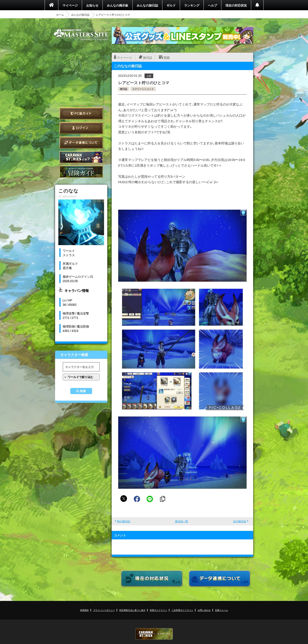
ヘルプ (212, 5)
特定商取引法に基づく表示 (132, 610)
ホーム (60, 15)
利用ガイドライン (158, 610)
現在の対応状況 (236, 5)
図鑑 (167, 57)
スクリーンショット (143, 89)
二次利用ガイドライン (182, 610)
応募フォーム (222, 610)
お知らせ (92, 5)
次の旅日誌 (240, 521)
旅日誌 (148, 57)
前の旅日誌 (124, 521)
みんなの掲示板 (118, 5)
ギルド (171, 5)
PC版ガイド (81, 113)
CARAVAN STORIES (154, 634)
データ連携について (81, 143)
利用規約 (84, 610)
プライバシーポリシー (104, 610)
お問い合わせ (204, 610)
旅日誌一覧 (182, 521)
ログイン (81, 128)
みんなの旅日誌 (147, 5)
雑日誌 (124, 89)
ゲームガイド (81, 172)
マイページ (70, 5)
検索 (83, 391)
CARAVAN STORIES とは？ (81, 157)
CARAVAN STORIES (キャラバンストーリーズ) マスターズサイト (81, 35)
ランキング (192, 5)
